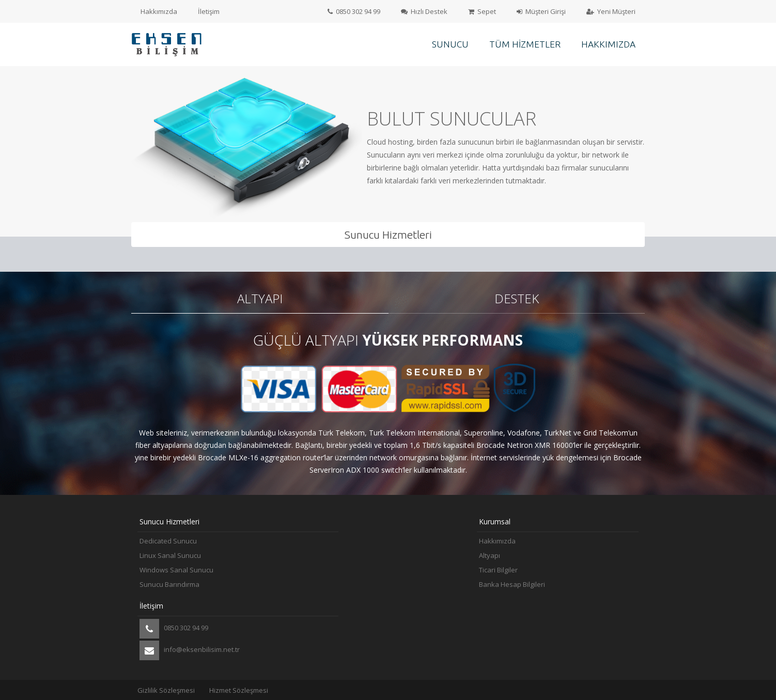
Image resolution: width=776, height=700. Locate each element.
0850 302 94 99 (354, 11)
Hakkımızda (159, 11)
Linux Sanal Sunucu (170, 555)
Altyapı (490, 555)
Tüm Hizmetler (525, 44)
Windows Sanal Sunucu (176, 570)
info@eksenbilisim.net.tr (190, 650)
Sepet (482, 11)
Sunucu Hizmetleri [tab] (388, 235)
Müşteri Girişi (541, 11)
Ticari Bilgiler (498, 570)
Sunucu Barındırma (169, 584)
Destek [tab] (517, 298)
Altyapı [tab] (260, 298)
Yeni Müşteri (611, 11)
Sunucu (450, 44)
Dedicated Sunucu (168, 541)
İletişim (209, 11)
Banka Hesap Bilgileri (512, 584)
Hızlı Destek (424, 11)
